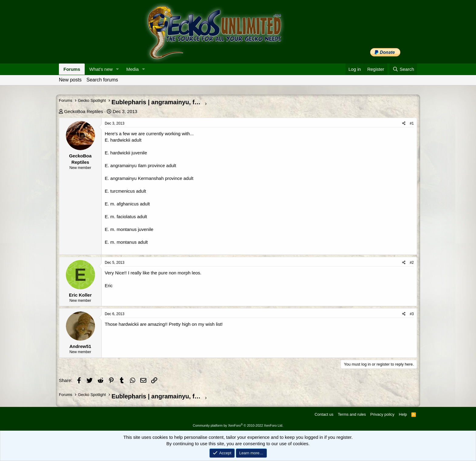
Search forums (102, 80)
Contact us (324, 414)
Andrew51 (80, 346)
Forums (72, 69)
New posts (70, 80)
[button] (117, 69)
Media (133, 69)
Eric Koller (80, 295)
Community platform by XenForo (238, 425)
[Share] (404, 124)
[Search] (403, 69)
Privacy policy (382, 414)
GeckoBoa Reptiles (83, 111)
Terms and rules (352, 414)
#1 (412, 123)
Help (403, 414)
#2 (412, 263)
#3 (412, 314)
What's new (101, 69)
